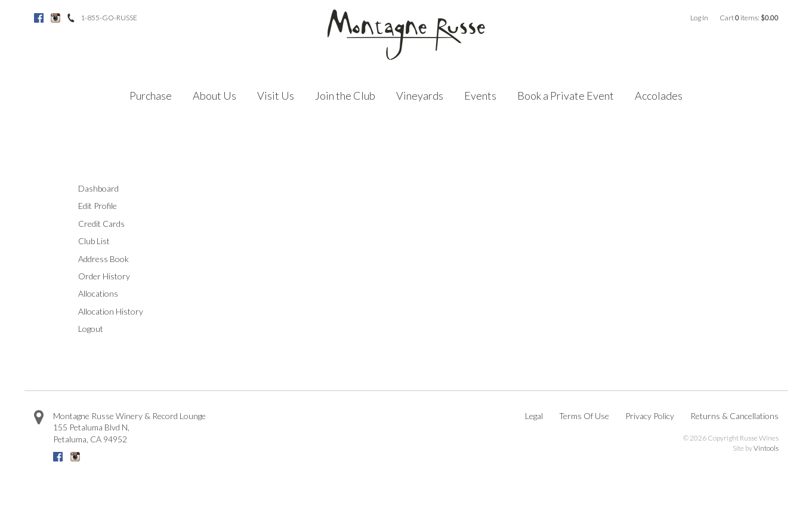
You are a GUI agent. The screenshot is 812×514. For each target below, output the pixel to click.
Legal (534, 416)
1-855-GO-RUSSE (109, 18)
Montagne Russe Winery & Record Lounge (129, 416)
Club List (94, 241)
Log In (699, 18)
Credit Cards (101, 224)
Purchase (151, 96)
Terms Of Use (584, 416)
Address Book (104, 259)
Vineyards (420, 96)
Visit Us (276, 96)
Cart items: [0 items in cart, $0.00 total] (749, 18)
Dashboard (98, 188)
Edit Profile (98, 206)
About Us (214, 96)
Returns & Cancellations (734, 416)
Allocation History (111, 311)
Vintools (766, 448)
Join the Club (345, 96)
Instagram (55, 18)
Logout (91, 329)
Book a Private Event (566, 96)
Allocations (98, 293)
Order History (104, 276)
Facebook (39, 18)
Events (480, 96)
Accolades (659, 96)
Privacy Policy (650, 416)
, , (91, 433)
